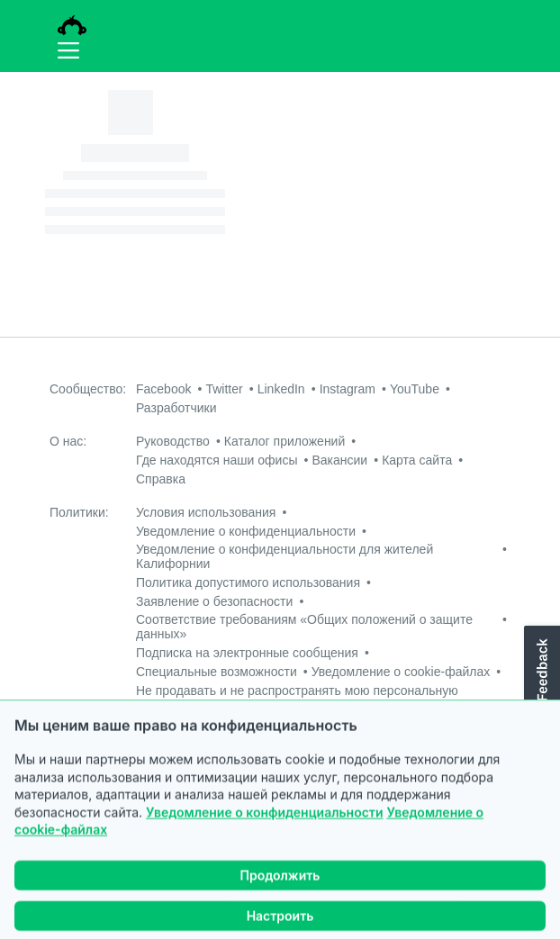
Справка (161, 479)
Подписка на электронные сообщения (247, 653)
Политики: (79, 512)
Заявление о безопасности (214, 601)
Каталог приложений (285, 441)
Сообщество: (88, 389)
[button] (540, 685)
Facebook (163, 389)
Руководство (173, 441)
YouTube (415, 389)
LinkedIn (281, 389)
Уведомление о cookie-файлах (401, 672)
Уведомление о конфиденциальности (264, 844)
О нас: (68, 441)
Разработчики (176, 408)
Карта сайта (417, 460)
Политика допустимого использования (248, 582)
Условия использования (206, 512)
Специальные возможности (217, 672)
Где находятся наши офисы (217, 460)
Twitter (224, 389)
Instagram (348, 389)
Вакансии (339, 460)
